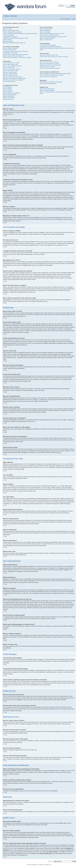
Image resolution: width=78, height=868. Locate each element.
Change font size (73, 16)
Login (74, 19)
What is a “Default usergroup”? (47, 38)
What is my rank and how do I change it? (13, 56)
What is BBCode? (7, 87)
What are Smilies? (8, 90)
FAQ (62, 19)
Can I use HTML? (7, 88)
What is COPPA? (7, 40)
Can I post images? (8, 92)
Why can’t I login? (7, 29)
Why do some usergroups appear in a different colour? (53, 37)
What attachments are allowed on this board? (51, 82)
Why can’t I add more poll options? (12, 69)
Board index (14, 16)
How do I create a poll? (9, 67)
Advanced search (71, 7)
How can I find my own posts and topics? (50, 68)
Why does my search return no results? (49, 64)
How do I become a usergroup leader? (49, 35)
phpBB (34, 865)
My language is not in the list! (10, 53)
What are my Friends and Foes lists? (49, 55)
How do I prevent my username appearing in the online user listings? (20, 33)
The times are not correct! (9, 50)
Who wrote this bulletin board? (47, 89)
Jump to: (50, 861)
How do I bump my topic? (9, 82)
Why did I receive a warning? (10, 75)
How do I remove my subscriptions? (49, 77)
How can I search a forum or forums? (49, 62)
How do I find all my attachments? (48, 84)
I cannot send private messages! (48, 45)
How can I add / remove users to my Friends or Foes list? (54, 57)
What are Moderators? (45, 30)
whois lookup (43, 847)
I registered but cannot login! (10, 37)
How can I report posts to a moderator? (13, 77)
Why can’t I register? (8, 41)
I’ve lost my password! (9, 35)
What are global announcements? (11, 93)
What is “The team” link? (46, 40)
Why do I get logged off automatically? (12, 32)
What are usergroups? (45, 32)
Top (6, 116)
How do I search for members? (47, 67)
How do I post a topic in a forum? (11, 63)
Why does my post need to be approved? (13, 80)
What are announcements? (10, 95)
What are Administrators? (46, 29)
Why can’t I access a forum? (10, 72)
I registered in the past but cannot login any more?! (16, 38)
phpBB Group (48, 823)
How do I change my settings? (11, 48)
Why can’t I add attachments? (10, 74)
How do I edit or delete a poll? (10, 71)
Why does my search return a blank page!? (50, 65)
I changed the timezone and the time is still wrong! (15, 51)
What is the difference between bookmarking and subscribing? (55, 74)
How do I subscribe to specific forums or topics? (52, 75)
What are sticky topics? (9, 96)
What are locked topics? (9, 98)
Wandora (7, 16)
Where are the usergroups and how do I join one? (52, 33)
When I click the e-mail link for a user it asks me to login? (17, 57)
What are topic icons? (8, 99)
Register (68, 19)
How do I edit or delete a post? (11, 64)
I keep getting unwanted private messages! (50, 47)
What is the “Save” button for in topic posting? (14, 78)
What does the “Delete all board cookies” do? (14, 43)
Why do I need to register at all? (11, 30)
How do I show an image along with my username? (16, 54)
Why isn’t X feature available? (47, 90)
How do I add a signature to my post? (12, 66)
